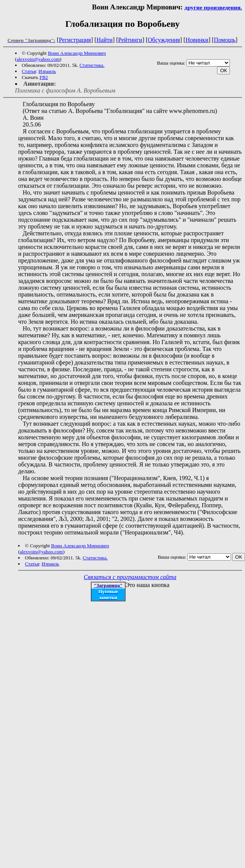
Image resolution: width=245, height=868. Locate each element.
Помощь (225, 40)
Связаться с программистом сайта (130, 577)
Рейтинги (130, 40)
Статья (29, 71)
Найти (105, 40)
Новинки (197, 40)
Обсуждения (164, 40)
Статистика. (92, 65)
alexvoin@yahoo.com (38, 59)
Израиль (47, 71)
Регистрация (75, 40)
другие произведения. (213, 7)
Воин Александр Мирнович (77, 53)
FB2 (43, 77)
